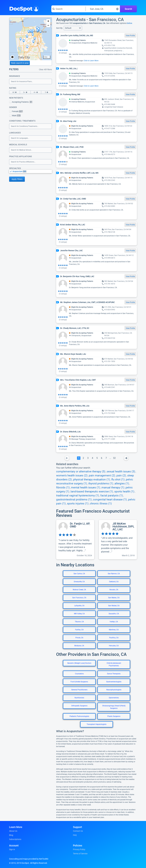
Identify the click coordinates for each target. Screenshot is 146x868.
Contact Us (78, 831)
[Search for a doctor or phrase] (68, 9)
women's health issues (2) (72, 476)
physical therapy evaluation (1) (92, 480)
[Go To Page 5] (97, 458)
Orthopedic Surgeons (79, 706)
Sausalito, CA (114, 614)
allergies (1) (122, 484)
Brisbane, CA (79, 646)
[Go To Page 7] (106, 458)
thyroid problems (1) (101, 484)
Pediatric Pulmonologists (79, 716)
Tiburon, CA (79, 622)
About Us (13, 831)
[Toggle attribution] (12, 57)
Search (128, 9)
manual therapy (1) (113, 488)
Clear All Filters (45, 69)
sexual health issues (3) (121, 472)
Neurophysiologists (114, 690)
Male (15, 116)
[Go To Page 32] (114, 458)
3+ (25, 92)
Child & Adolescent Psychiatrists (114, 664)
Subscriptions (15, 839)
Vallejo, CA (114, 622)
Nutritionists (79, 698)
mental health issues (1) (86, 488)
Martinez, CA (114, 630)
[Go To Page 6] (102, 458)
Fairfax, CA (79, 630)
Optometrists (114, 698)
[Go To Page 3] (88, 458)
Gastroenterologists (114, 682)
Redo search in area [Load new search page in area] (20, 63)
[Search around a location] (103, 9)
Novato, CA (114, 590)
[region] (31, 39)
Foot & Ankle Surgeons (79, 682)
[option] (32, 171)
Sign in (12, 849)
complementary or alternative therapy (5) (81, 472)
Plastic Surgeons (114, 716)
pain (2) (121, 476)
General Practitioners (79, 690)
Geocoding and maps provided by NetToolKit (29, 859)
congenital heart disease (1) (110, 500)
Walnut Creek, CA (79, 590)
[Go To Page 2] (83, 458)
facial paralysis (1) (112, 496)
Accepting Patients (21, 102)
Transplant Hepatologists (97, 724)
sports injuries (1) (78, 504)
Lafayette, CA (79, 606)
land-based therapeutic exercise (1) (92, 492)
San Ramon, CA (114, 574)
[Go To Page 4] (92, 458)
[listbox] (31, 171)
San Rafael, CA (114, 606)
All (15, 92)
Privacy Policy (79, 849)
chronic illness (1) (101, 504)
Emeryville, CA (79, 582)
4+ (36, 92)
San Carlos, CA (79, 574)
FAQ (75, 835)
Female (16, 111)
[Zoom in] (48, 21)
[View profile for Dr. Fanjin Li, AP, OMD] (75, 540)
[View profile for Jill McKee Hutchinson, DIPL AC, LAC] (118, 540)
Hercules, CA (114, 646)
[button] (73, 28)
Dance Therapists (114, 674)
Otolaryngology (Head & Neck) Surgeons (114, 707)
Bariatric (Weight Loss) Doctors (79, 663)
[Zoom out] (48, 25)
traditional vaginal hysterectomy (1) (78, 496)
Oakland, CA (114, 582)
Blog (11, 835)
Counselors (79, 674)
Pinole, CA (79, 638)
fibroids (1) (63, 488)
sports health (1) (124, 492)
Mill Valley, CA (79, 614)
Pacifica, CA (114, 638)
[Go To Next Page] (126, 458)
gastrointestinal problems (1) (74, 500)
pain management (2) (102, 476)
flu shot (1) (118, 480)
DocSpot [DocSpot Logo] (23, 8)
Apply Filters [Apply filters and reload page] (17, 179)
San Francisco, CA (79, 598)
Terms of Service (80, 854)
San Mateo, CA (114, 598)
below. (130, 23)
